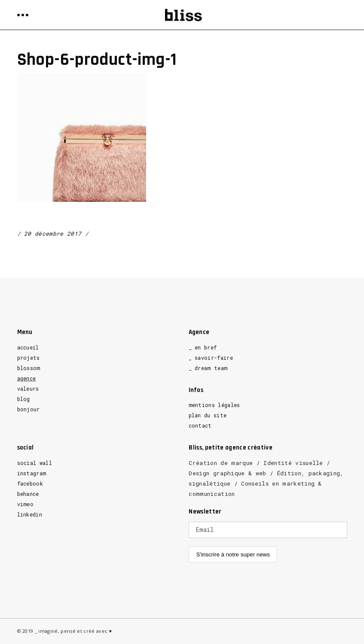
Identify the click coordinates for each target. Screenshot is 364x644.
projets (29, 358)
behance (28, 494)
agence (27, 378)
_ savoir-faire (211, 358)
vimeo (26, 504)
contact (200, 425)
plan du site (208, 415)
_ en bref (203, 347)
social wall (35, 463)
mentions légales (214, 405)
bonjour (29, 409)
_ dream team (208, 368)
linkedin (30, 514)
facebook (30, 483)
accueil (28, 347)
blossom (29, 368)
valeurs (28, 389)
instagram (32, 473)
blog (24, 399)
